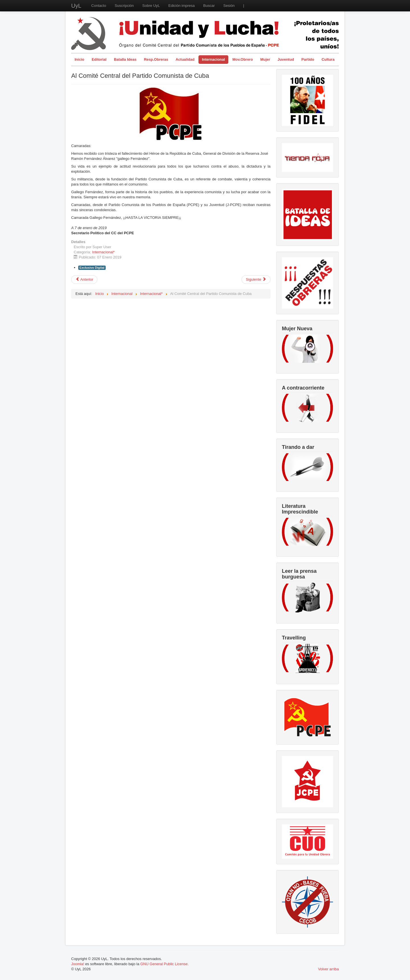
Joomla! (78, 964)
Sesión (229, 6)
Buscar (209, 6)
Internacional (213, 59)
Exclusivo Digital (92, 268)
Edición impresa (182, 6)
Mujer (265, 59)
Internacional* (103, 252)
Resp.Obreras (156, 59)
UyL (76, 6)
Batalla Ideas (125, 59)
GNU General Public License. (165, 964)
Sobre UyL (151, 6)
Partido (308, 59)
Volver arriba (328, 969)
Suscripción (124, 6)
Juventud (286, 59)
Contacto (99, 6)
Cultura (328, 59)
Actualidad (185, 59)
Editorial (99, 59)
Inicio (79, 59)
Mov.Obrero (243, 59)
